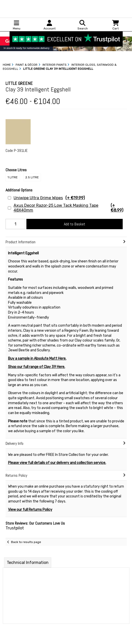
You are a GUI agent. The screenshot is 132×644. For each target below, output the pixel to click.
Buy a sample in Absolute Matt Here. (37, 359)
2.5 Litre (32, 177)
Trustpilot (15, 528)
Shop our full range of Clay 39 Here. (37, 367)
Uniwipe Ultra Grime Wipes (49, 198)
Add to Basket (75, 224)
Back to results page (26, 542)
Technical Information (28, 563)
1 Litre (13, 177)
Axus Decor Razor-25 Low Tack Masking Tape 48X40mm (70, 208)
